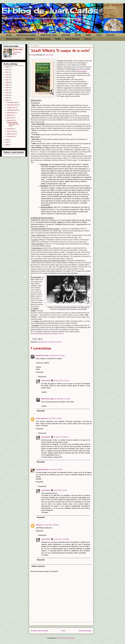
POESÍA (88, 35)
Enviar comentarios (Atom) (66, 638)
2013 (7, 100)
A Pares (99, 35)
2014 (7, 98)
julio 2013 (10, 115)
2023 (7, 75)
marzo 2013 (11, 131)
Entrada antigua (85, 631)
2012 (7, 140)
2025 (7, 70)
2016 (7, 93)
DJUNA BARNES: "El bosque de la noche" (13, 124)
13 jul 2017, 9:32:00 (55, 418)
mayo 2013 (11, 120)
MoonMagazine (45, 39)
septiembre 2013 (13, 110)
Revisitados (110, 35)
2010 (7, 145)
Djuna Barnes (42, 342)
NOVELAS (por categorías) (26, 35)
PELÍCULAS (66, 35)
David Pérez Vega (42, 355)
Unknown (39, 525)
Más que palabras (81, 71)
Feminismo (52, 342)
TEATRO (78, 35)
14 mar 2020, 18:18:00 (61, 539)
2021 (7, 80)
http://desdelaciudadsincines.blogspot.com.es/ (48, 334)
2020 (7, 82)
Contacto (88, 39)
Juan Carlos (46, 381)
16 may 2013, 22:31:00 (61, 381)
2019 (7, 85)
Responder (40, 372)
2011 (7, 142)
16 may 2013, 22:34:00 (62, 399)
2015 (7, 95)
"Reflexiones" (30, 39)
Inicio (63, 631)
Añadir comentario (38, 566)
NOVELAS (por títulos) (49, 35)
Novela (59, 342)
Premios (58, 39)
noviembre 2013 (12, 105)
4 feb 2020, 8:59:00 (56, 470)
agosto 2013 (11, 113)
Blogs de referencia (73, 39)
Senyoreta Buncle (42, 470)
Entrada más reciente (39, 631)
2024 (7, 72)
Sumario (9, 35)
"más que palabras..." (13, 39)
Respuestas (42, 377)
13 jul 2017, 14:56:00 (61, 437)
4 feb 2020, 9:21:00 (60, 490)
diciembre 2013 (12, 102)
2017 (7, 90)
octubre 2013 (11, 108)
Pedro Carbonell (42, 418)
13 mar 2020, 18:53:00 (51, 525)
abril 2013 (10, 129)
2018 (7, 87)
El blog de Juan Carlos (2, 6)
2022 (7, 77)
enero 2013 (11, 136)
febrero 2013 (11, 134)
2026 (7, 67)
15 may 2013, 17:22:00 (57, 355)
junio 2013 (11, 118)
